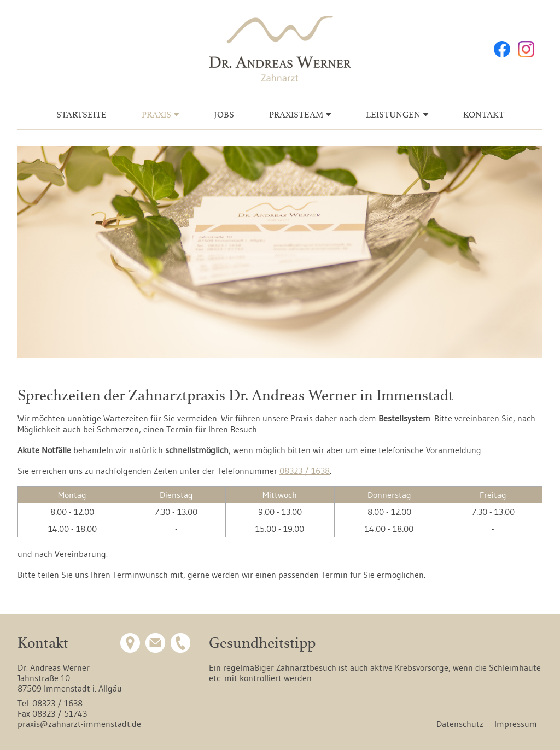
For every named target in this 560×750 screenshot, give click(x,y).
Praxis (156, 115)
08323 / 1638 (305, 471)
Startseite (81, 115)
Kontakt (484, 115)
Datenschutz (460, 724)
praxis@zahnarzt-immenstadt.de (79, 724)
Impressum (516, 724)
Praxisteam (296, 115)
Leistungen (393, 115)
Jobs (224, 115)
